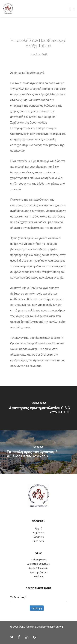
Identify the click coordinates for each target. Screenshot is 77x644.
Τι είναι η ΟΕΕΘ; (38, 560)
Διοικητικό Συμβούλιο (38, 564)
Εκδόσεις (39, 577)
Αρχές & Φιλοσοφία (39, 568)
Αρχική (38, 528)
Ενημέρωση (38, 533)
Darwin (60, 627)
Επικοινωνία (38, 541)
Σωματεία (39, 537)
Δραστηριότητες (39, 572)
